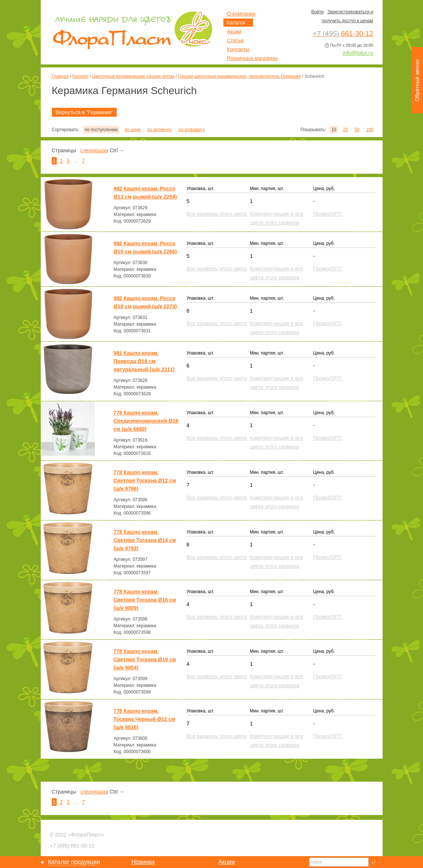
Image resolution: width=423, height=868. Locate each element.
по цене (132, 130)
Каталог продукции (74, 862)
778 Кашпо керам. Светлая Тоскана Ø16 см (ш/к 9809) (145, 600)
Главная (60, 76)
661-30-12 (72, 846)
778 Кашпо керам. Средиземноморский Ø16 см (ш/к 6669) (146, 421)
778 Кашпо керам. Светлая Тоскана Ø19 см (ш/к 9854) (145, 659)
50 (357, 130)
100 (370, 130)
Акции (234, 31)
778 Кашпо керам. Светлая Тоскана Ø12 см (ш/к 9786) (145, 480)
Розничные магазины (252, 58)
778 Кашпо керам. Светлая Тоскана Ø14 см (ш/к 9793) (145, 540)
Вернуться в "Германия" (84, 112)
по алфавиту (191, 130)
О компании (241, 14)
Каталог (80, 76)
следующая (94, 150)
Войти (317, 12)
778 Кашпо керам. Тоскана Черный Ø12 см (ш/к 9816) (144, 719)
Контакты (238, 49)
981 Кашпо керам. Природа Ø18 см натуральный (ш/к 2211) (144, 361)
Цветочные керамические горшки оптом (133, 76)
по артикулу (160, 130)
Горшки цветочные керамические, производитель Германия (240, 76)
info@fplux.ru (358, 53)
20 (345, 130)
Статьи (235, 40)
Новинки (143, 862)
